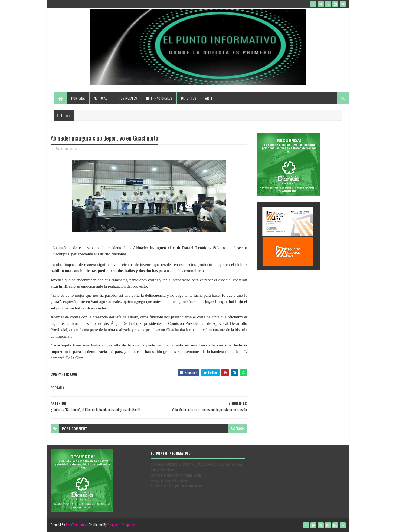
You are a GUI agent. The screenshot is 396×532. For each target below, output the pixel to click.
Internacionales (159, 98)
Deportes (189, 98)
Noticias (101, 98)
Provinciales (127, 98)
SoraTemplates (76, 525)
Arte (209, 98)
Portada (78, 98)
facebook (238, 429)
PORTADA (69, 149)
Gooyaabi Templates (121, 525)
